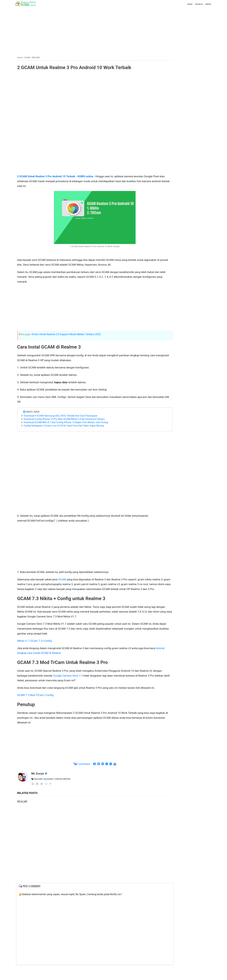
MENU (200, 4)
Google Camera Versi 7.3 (99, 685)
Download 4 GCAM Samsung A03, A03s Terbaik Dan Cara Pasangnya (69, 420)
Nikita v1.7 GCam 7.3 (38, 650)
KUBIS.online (94, 176)
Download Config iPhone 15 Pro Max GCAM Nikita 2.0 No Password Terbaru (73, 423)
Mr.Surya (46, 788)
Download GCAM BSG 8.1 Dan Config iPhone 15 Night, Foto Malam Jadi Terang (74, 427)
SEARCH (191, 4)
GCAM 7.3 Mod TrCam (39, 709)
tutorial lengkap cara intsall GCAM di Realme (70, 662)
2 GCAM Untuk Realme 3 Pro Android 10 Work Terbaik (83, 67)
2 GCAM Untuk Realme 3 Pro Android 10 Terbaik (55, 176)
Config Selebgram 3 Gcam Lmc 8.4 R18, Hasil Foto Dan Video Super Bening (72, 430)
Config (56, 650)
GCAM (70, 584)
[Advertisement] (113, 30)
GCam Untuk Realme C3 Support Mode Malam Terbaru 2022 (75, 339)
